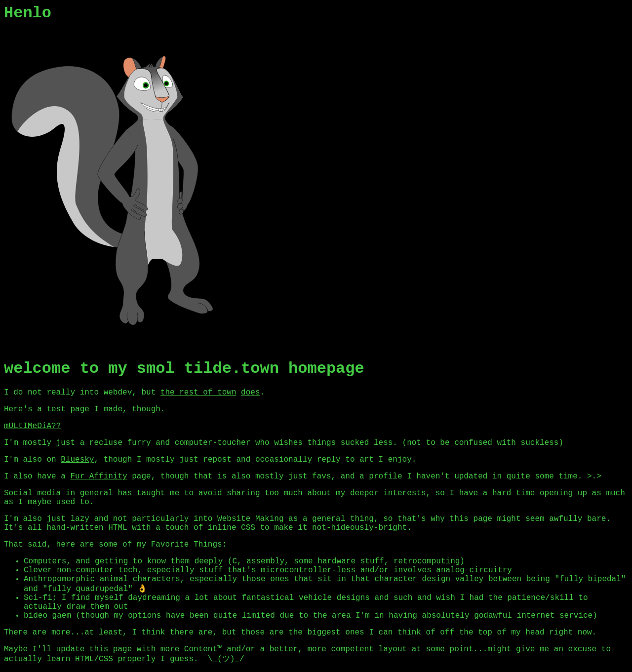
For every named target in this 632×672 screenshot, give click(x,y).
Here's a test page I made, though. (84, 409)
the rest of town (198, 393)
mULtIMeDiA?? (32, 426)
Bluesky (77, 460)
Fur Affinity (99, 476)
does (250, 393)
